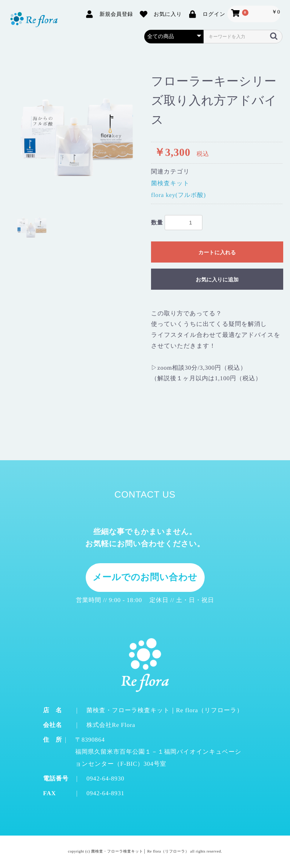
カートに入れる (217, 252)
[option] (76, 135)
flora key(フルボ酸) (178, 195)
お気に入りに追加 (217, 280)
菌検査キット (170, 184)
